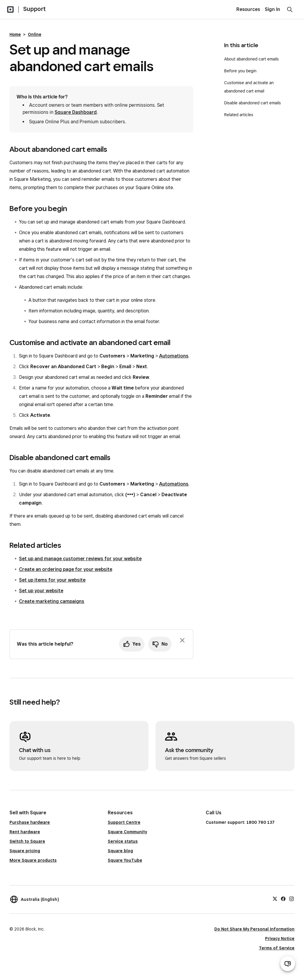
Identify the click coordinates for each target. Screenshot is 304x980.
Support (34, 9)
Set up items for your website (52, 580)
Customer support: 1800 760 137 (240, 822)
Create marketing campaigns (52, 601)
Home (15, 34)
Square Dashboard (76, 112)
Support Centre (124, 822)
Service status (123, 841)
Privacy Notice (280, 938)
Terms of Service (277, 948)
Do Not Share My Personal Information (254, 929)
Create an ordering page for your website (66, 569)
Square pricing (25, 851)
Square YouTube (125, 860)
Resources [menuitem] (248, 9)
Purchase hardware (30, 822)
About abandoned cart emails (251, 59)
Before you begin (240, 71)
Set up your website (41, 591)
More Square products (33, 860)
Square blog (120, 851)
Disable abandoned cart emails (252, 103)
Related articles (239, 115)
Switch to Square (27, 841)
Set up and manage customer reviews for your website (80, 559)
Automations (174, 356)
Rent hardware (25, 832)
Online (35, 34)
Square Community (127, 832)
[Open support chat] (288, 964)
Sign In (273, 9)
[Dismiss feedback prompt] (182, 640)
